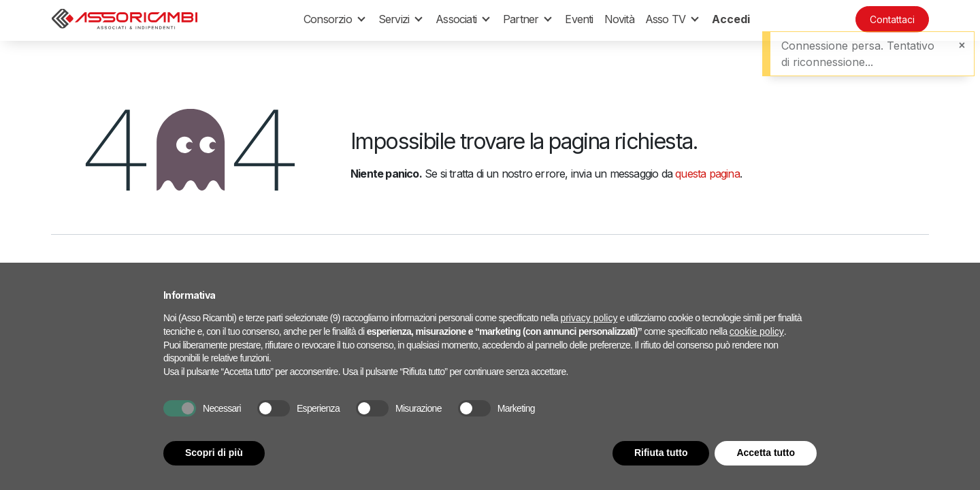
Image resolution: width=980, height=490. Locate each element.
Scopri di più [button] (214, 453)
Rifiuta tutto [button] (661, 453)
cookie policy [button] (757, 331)
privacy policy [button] (589, 318)
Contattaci (892, 19)
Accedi (731, 19)
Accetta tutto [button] (766, 453)
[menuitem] (579, 19)
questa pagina (707, 174)
